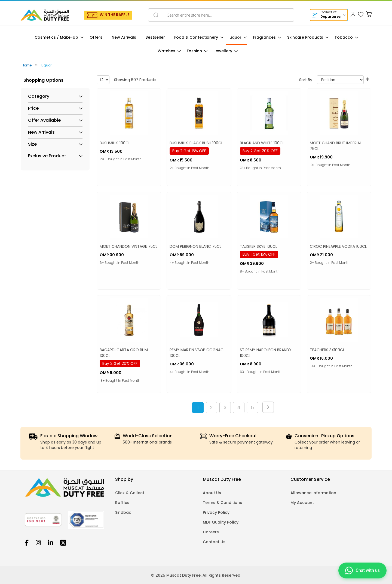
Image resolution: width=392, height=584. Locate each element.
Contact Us (214, 542)
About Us (212, 493)
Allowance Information (313, 493)
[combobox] (221, 15)
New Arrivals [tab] (41, 132)
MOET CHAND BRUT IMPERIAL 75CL (336, 146)
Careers (211, 532)
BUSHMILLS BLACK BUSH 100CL (196, 143)
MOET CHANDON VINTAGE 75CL (128, 246)
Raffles (122, 503)
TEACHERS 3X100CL (327, 350)
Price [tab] (33, 108)
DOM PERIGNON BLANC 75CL (195, 246)
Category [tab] (39, 96)
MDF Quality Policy (221, 522)
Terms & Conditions (222, 503)
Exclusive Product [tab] (47, 156)
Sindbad (123, 512)
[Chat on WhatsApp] (362, 570)
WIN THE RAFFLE (114, 15)
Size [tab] (32, 144)
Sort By (306, 80)
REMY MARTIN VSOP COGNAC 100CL (197, 353)
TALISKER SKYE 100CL (258, 246)
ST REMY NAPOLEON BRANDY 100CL (266, 353)
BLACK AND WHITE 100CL (262, 143)
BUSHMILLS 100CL (115, 143)
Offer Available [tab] (44, 120)
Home (27, 65)
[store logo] (45, 15)
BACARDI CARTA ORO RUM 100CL (124, 353)
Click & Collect (130, 493)
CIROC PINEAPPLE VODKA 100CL (338, 246)
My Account (302, 503)
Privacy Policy (216, 512)
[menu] (196, 44)
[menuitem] (57, 37)
